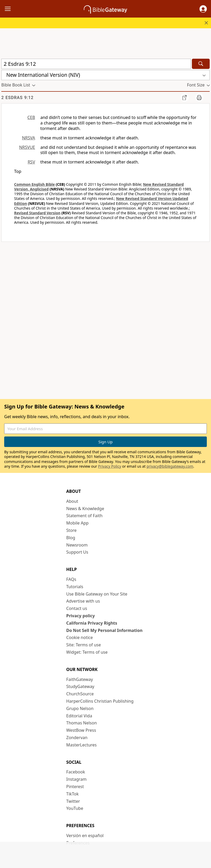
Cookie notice (80, 637)
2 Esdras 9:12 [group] (17, 98)
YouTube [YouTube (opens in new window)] (75, 808)
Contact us (77, 608)
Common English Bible (34, 184)
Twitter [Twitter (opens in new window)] (73, 801)
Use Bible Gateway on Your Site (97, 594)
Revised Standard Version (37, 213)
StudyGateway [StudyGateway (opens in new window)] (80, 686)
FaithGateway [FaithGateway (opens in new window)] (80, 679)
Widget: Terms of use (87, 652)
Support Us (77, 552)
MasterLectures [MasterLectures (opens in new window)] (81, 745)
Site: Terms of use (84, 645)
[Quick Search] (96, 64)
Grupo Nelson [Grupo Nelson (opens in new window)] (80, 708)
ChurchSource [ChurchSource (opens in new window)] (80, 694)
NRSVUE (27, 147)
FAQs (71, 579)
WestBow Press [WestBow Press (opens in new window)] (81, 730)
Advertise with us (83, 601)
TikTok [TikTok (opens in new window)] (73, 794)
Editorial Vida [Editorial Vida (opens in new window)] (79, 716)
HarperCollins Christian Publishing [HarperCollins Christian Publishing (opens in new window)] (100, 701)
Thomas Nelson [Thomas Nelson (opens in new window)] (82, 723)
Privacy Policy (109, 466)
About (72, 501)
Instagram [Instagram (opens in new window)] (76, 779)
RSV (31, 162)
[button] (203, 9)
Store (71, 530)
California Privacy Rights (92, 623)
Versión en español (85, 836)
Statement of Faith (84, 516)
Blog (71, 538)
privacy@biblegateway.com (170, 466)
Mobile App (77, 523)
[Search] (201, 64)
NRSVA (29, 138)
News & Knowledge (85, 509)
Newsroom (77, 545)
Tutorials (75, 587)
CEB (31, 117)
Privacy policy (80, 616)
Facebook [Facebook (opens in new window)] (76, 772)
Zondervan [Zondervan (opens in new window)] (77, 738)
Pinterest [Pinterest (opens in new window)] (75, 787)
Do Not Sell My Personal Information (104, 630)
